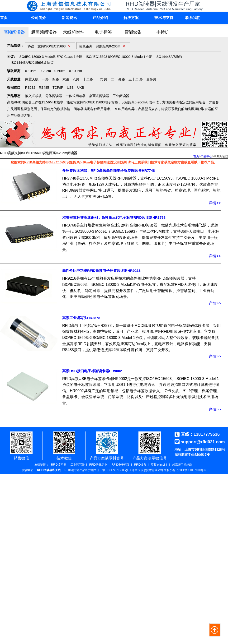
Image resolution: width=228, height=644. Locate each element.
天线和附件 (74, 32)
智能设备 (133, 32)
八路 (76, 79)
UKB (81, 88)
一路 (45, 79)
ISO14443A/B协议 (169, 57)
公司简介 (38, 18)
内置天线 (32, 79)
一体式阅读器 (76, 96)
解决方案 (131, 18)
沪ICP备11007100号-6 (192, 470)
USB (70, 88)
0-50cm (60, 71)
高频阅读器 (14, 32)
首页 (4, 18)
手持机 (163, 32)
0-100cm (76, 71)
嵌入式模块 (33, 96)
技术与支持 (164, 18)
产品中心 (206, 156)
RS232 (30, 88)
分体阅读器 (54, 96)
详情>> (215, 203)
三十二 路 (136, 79)
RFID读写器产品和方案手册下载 (85, 470)
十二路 (88, 79)
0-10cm (31, 71)
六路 (66, 79)
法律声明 (28, 470)
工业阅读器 (121, 96)
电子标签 (103, 32)
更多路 (151, 79)
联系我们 (193, 18)
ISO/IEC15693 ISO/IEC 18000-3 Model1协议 (119, 57)
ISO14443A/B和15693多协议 (32, 63)
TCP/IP (58, 88)
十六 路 (102, 79)
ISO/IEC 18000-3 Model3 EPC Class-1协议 (50, 57)
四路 (56, 79)
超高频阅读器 (44, 32)
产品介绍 (100, 18)
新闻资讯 (69, 18)
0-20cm (45, 71)
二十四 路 (118, 79)
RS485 (44, 88)
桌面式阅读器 (99, 96)
